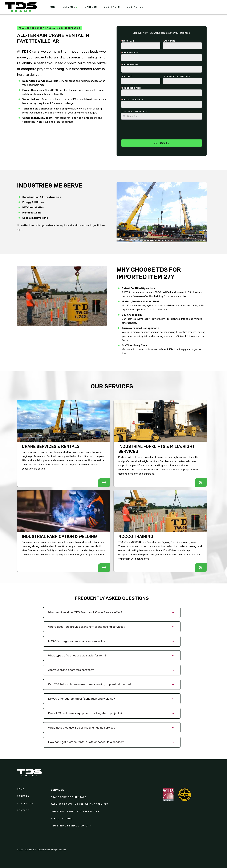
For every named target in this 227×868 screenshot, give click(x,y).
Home (21, 789)
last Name (169, 41)
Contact (23, 811)
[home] (21, 7)
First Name (128, 41)
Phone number (130, 65)
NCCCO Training (62, 819)
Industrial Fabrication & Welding (75, 812)
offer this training (153, 296)
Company (127, 76)
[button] (70, 7)
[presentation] (144, 128)
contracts (25, 804)
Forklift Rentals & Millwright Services (80, 805)
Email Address (130, 53)
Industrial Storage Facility (71, 826)
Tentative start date (134, 111)
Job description (131, 88)
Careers (23, 796)
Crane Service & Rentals (68, 797)
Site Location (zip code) (177, 76)
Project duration (132, 100)
